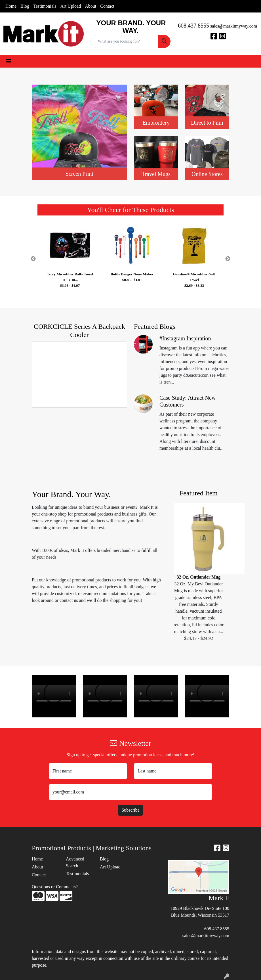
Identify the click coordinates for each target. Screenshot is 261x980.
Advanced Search (75, 862)
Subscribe (130, 810)
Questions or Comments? (55, 887)
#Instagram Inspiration (185, 338)
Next (228, 259)
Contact (107, 6)
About (90, 6)
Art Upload (71, 6)
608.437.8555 (193, 26)
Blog (25, 6)
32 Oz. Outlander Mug (199, 577)
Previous (33, 259)
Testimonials (45, 6)
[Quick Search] (125, 41)
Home (11, 6)
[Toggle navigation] (9, 61)
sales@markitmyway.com (234, 26)
